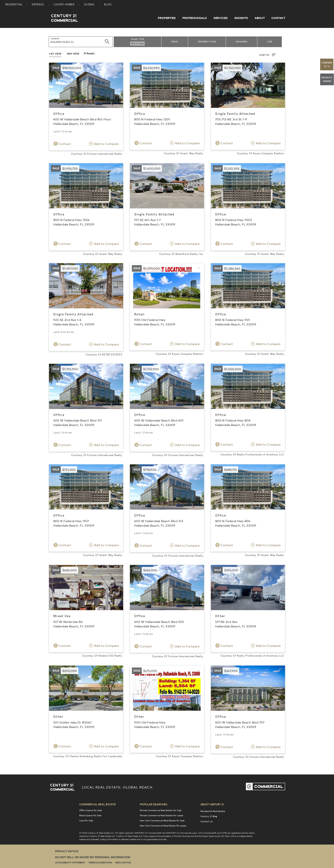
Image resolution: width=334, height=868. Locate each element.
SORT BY (268, 55)
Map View (73, 54)
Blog (108, 5)
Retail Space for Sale (90, 815)
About (260, 18)
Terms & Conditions (100, 863)
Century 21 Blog (209, 816)
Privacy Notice (67, 851)
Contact (278, 18)
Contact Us (207, 821)
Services (221, 18)
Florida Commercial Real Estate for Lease (161, 815)
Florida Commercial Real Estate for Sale (161, 810)
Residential (14, 5)
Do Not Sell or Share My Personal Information (93, 857)
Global (89, 5)
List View (55, 54)
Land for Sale (86, 820)
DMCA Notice (123, 863)
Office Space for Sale (91, 810)
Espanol (38, 5)
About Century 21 (212, 804)
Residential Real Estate (213, 811)
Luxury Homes (64, 5)
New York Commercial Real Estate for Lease (163, 826)
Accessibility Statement (70, 863)
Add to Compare (104, 144)
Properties (167, 18)
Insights (241, 18)
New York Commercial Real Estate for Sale (162, 820)
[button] (327, 64)
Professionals (195, 18)
